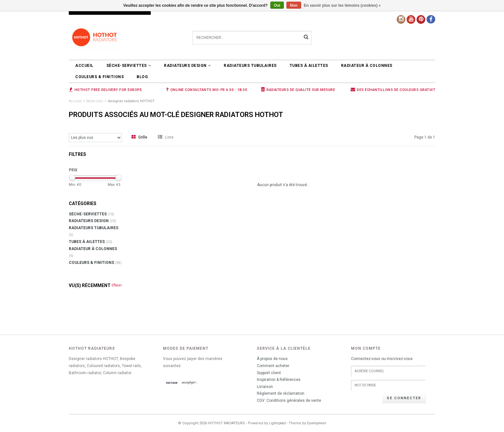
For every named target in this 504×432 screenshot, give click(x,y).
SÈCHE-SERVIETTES (129, 66)
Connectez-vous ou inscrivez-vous (382, 359)
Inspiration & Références (279, 380)
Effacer (117, 285)
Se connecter (404, 398)
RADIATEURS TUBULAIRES (250, 66)
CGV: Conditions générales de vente (289, 401)
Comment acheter (273, 366)
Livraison (265, 387)
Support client (269, 373)
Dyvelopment (316, 423)
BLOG (142, 77)
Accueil (84, 66)
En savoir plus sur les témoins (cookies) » (342, 5)
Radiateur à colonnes (367, 66)
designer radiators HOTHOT (131, 101)
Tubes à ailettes (309, 66)
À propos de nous (272, 359)
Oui (277, 5)
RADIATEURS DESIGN (187, 66)
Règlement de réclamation (281, 393)
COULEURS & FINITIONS (99, 77)
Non (294, 5)
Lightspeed (277, 423)
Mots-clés (95, 101)
